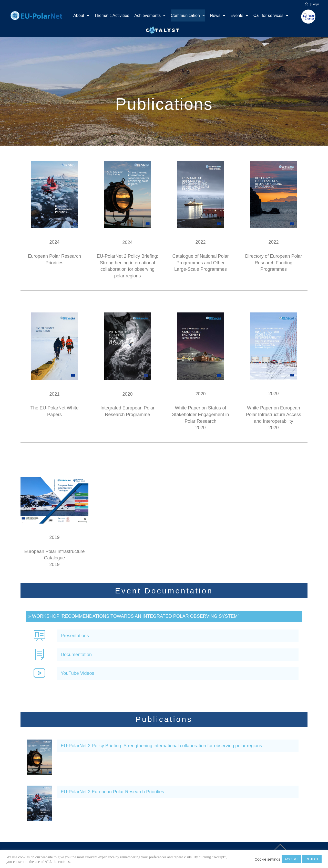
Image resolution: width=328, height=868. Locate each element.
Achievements (150, 16)
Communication (188, 16)
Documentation (76, 655)
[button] (81, 16)
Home (36, 15)
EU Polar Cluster (305, 17)
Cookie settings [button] (267, 859)
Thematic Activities (112, 16)
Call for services (271, 16)
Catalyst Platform (163, 29)
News (218, 16)
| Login (314, 4)
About (81, 16)
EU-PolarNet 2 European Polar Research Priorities (112, 792)
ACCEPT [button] (291, 859)
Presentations (75, 636)
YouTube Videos (77, 673)
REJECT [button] (312, 859)
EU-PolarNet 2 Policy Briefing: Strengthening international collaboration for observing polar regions (161, 746)
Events (239, 16)
